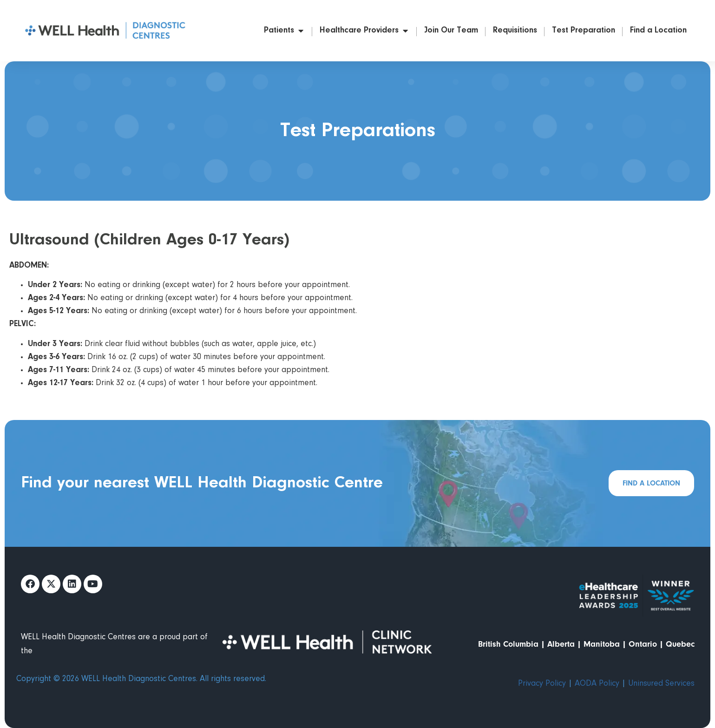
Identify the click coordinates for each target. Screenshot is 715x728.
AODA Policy (597, 684)
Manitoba (602, 644)
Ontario (643, 644)
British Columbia (508, 644)
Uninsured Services (661, 684)
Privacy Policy (542, 684)
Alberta (561, 644)
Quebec (680, 644)
